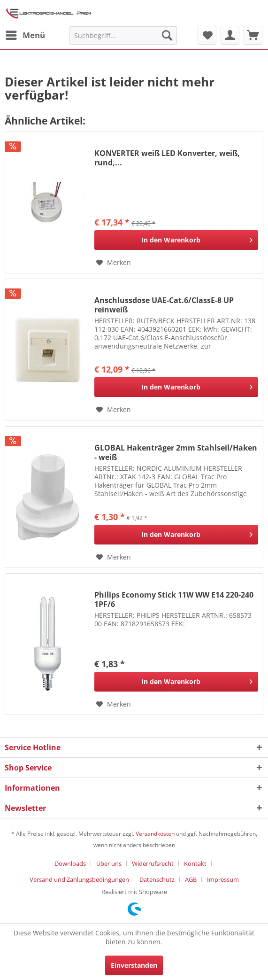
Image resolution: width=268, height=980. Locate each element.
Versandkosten (155, 834)
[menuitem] (25, 35)
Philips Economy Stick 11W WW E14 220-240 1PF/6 (174, 599)
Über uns (109, 863)
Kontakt (195, 863)
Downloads (70, 863)
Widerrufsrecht (153, 863)
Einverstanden (134, 965)
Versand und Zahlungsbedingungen (79, 879)
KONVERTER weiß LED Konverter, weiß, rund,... (167, 158)
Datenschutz (157, 879)
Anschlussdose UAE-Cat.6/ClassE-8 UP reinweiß (164, 305)
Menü (25, 34)
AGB (191, 879)
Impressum (223, 879)
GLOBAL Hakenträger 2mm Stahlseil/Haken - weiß (176, 452)
